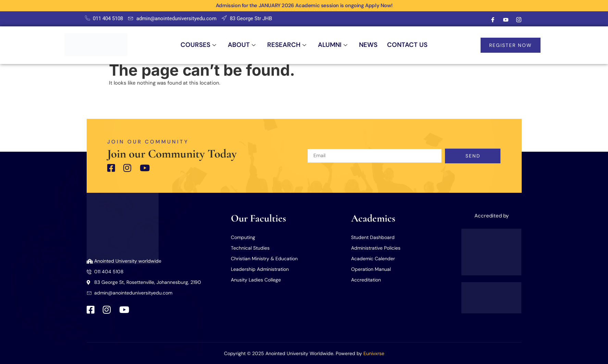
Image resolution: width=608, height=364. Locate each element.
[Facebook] (493, 20)
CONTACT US (413, 45)
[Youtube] (506, 20)
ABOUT (238, 45)
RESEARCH (285, 45)
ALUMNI (334, 45)
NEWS (372, 45)
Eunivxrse (374, 353)
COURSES (192, 45)
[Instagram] (519, 20)
